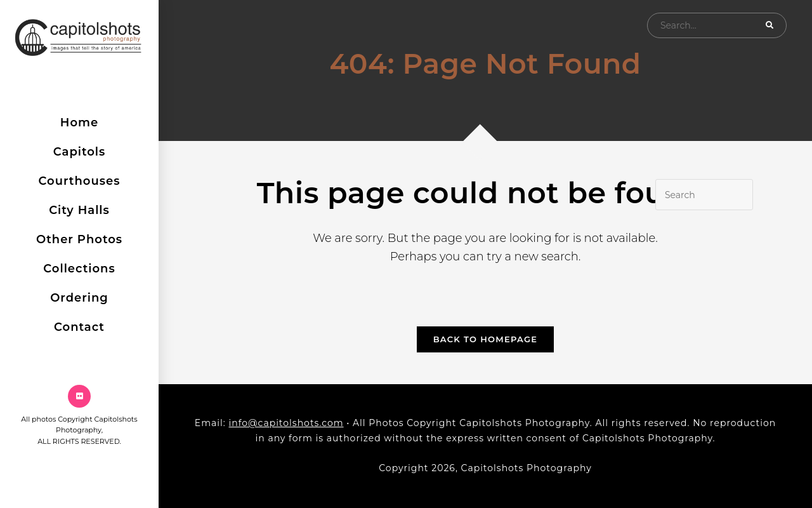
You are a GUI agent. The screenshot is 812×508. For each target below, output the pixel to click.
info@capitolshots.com (286, 423)
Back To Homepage (486, 339)
